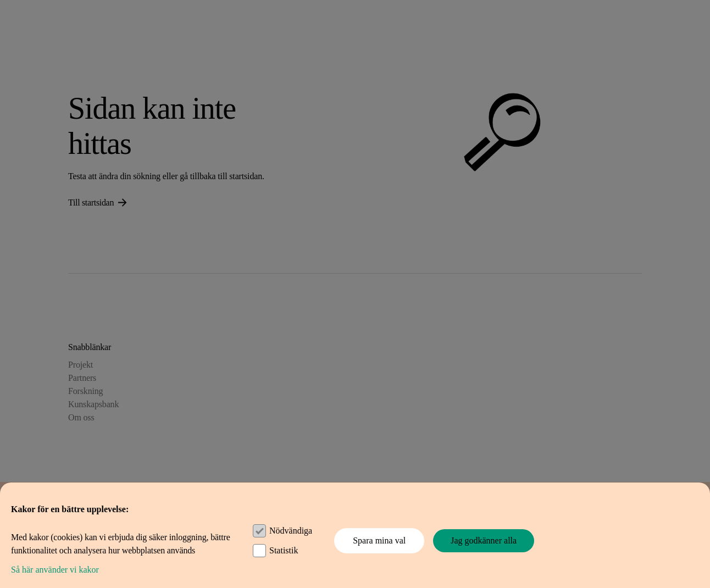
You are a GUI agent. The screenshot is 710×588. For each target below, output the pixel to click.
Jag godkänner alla (484, 540)
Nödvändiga (291, 531)
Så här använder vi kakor (55, 570)
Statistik (284, 550)
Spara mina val (379, 540)
